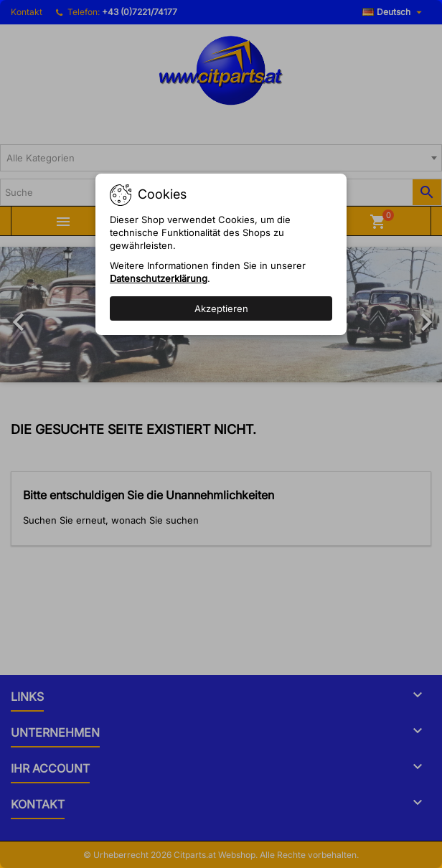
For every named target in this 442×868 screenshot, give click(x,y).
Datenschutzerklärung (159, 278)
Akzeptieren (221, 308)
